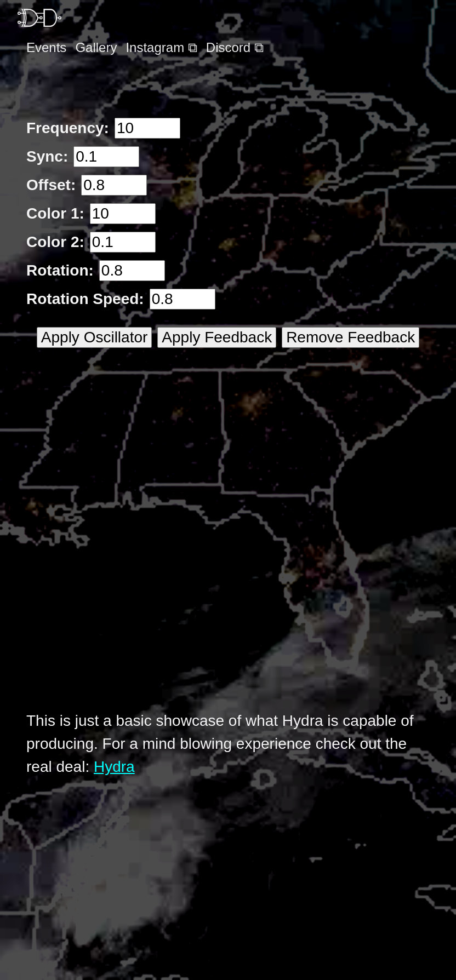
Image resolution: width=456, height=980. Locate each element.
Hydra (114, 767)
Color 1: (55, 213)
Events (46, 47)
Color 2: (55, 242)
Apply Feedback (217, 337)
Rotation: (60, 270)
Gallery (96, 47)
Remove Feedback (350, 337)
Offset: (51, 185)
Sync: (47, 156)
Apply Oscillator (95, 337)
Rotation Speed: (85, 299)
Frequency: (68, 128)
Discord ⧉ (235, 47)
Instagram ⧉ (161, 47)
